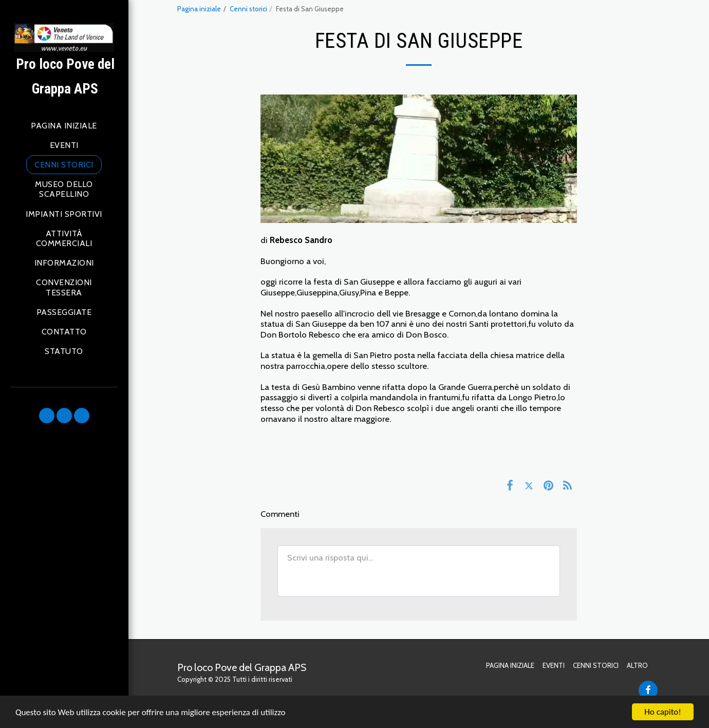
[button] (47, 416)
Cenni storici (248, 9)
